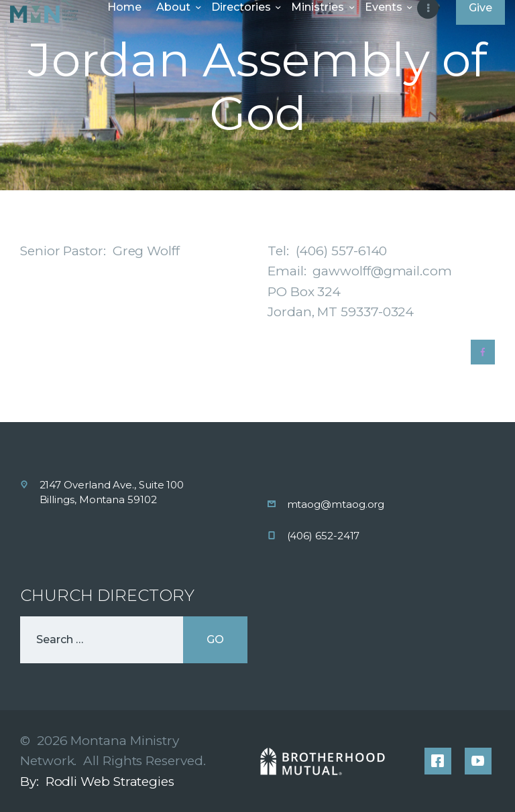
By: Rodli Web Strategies (97, 782)
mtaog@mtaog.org (336, 504)
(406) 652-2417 (324, 536)
